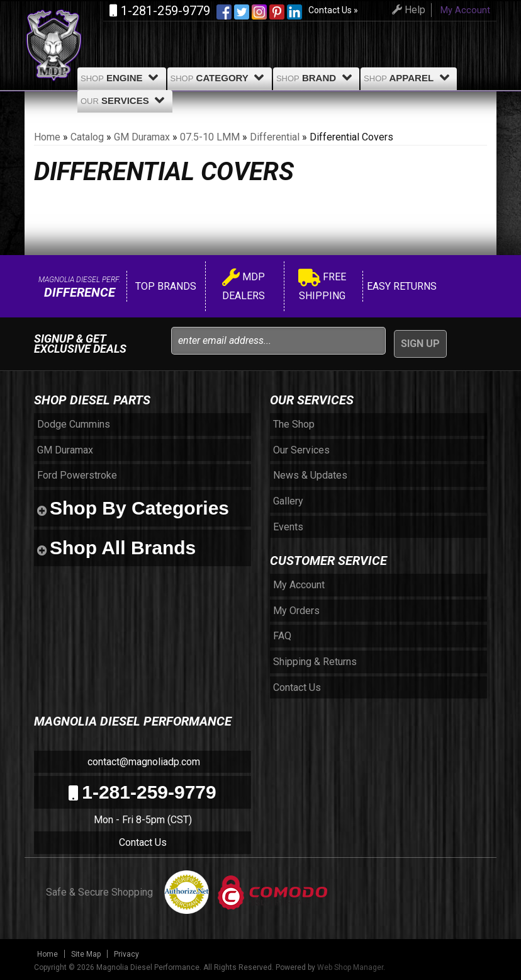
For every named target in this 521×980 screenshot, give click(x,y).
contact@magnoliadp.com (143, 762)
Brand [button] (316, 77)
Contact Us (143, 842)
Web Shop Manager (350, 967)
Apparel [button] (409, 77)
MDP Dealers (244, 286)
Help (407, 10)
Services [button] (125, 100)
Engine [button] (122, 77)
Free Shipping (322, 286)
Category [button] (220, 77)
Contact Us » (333, 10)
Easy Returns (401, 286)
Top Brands (165, 286)
